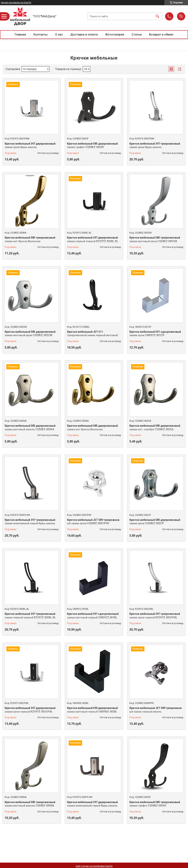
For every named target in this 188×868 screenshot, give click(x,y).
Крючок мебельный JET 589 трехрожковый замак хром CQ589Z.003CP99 (93, 522)
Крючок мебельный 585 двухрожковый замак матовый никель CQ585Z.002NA (30, 428)
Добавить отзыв (181, 16)
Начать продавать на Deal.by (16, 3)
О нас (59, 35)
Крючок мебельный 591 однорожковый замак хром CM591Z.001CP (155, 334)
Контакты (41, 35)
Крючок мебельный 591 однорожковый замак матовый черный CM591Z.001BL (93, 616)
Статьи (137, 35)
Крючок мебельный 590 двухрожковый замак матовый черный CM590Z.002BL (92, 710)
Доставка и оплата (84, 35)
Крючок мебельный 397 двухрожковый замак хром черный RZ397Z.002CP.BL (30, 710)
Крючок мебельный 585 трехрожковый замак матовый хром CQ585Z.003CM (155, 239)
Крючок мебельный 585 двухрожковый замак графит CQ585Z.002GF (92, 146)
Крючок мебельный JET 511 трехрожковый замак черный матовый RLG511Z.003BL (92, 335)
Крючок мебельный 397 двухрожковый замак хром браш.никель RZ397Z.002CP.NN (30, 147)
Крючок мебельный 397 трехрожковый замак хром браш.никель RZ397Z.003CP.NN (155, 147)
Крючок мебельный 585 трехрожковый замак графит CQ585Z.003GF (155, 804)
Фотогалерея (115, 35)
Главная (20, 35)
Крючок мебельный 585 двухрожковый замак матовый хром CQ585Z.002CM (30, 334)
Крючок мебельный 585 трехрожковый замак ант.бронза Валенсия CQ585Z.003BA (30, 241)
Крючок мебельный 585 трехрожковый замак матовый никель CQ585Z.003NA (30, 804)
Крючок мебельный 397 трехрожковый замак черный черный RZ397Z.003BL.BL (30, 616)
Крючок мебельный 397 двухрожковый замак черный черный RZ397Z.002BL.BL (93, 239)
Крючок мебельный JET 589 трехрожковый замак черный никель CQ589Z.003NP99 (156, 712)
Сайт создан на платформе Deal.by (94, 866)
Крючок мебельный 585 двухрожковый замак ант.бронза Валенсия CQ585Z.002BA (92, 429)
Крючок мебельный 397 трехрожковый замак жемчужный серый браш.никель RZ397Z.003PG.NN (30, 523)
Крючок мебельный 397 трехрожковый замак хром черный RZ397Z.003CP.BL (155, 616)
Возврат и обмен (161, 35)
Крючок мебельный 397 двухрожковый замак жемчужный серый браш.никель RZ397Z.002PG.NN (92, 806)
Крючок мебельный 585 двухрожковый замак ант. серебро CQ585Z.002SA (155, 428)
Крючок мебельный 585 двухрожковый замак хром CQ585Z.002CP (155, 522)
